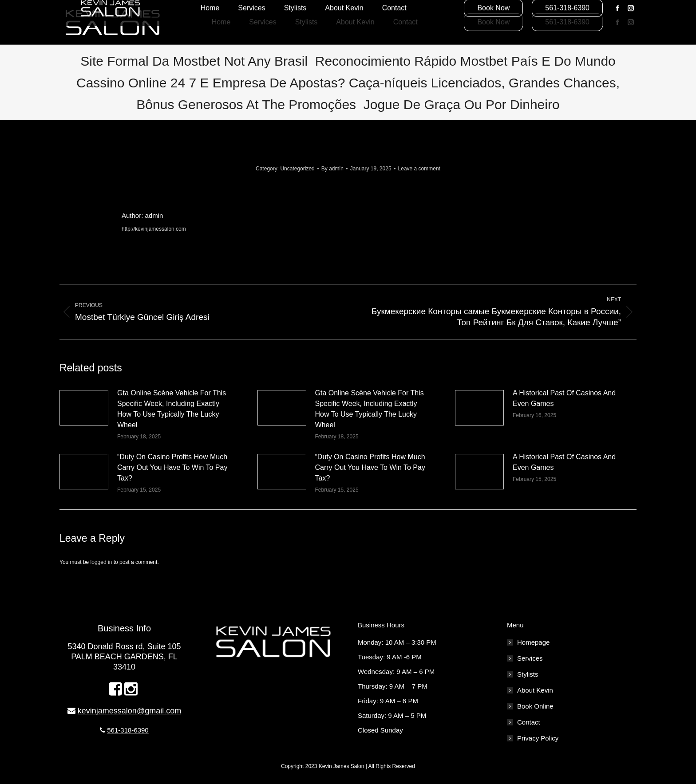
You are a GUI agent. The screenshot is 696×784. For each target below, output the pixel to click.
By (332, 169)
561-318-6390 (128, 730)
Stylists (528, 674)
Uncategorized (297, 169)
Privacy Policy (538, 738)
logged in (101, 562)
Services (530, 658)
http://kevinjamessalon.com (154, 229)
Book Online (535, 706)
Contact (529, 722)
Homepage (533, 642)
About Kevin (535, 690)
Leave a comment (419, 169)
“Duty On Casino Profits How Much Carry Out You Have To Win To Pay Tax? (172, 467)
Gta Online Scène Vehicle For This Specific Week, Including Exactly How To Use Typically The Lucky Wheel (172, 409)
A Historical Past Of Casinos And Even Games (564, 398)
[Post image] (84, 408)
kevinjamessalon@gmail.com (129, 711)
